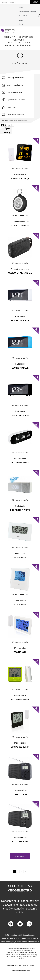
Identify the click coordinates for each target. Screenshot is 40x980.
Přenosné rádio (20, 790)
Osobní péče (12, 107)
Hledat (35, 2)
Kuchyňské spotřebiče (15, 92)
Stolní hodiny (20, 553)
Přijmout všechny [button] (15, 966)
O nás (21, 7)
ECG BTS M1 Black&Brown (20, 273)
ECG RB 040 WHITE (20, 321)
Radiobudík (20, 317)
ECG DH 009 (20, 605)
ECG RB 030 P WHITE (20, 510)
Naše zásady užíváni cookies (21, 970)
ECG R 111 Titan (20, 794)
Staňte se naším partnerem (27, 12)
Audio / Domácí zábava (15, 85)
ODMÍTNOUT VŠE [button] (28, 966)
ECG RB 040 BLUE (20, 368)
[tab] (17, 78)
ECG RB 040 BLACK (20, 415)
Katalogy (21, 20)
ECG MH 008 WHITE (20, 463)
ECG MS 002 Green (20, 700)
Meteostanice (20, 174)
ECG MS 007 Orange (20, 178)
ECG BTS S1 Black (20, 226)
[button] (20, 856)
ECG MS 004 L (20, 652)
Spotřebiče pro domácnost (16, 100)
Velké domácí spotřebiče (16, 115)
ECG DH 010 (20, 557)
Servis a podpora (25, 16)
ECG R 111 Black (20, 842)
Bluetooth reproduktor (20, 222)
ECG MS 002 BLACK (20, 747)
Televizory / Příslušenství (16, 78)
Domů (3, 120)
